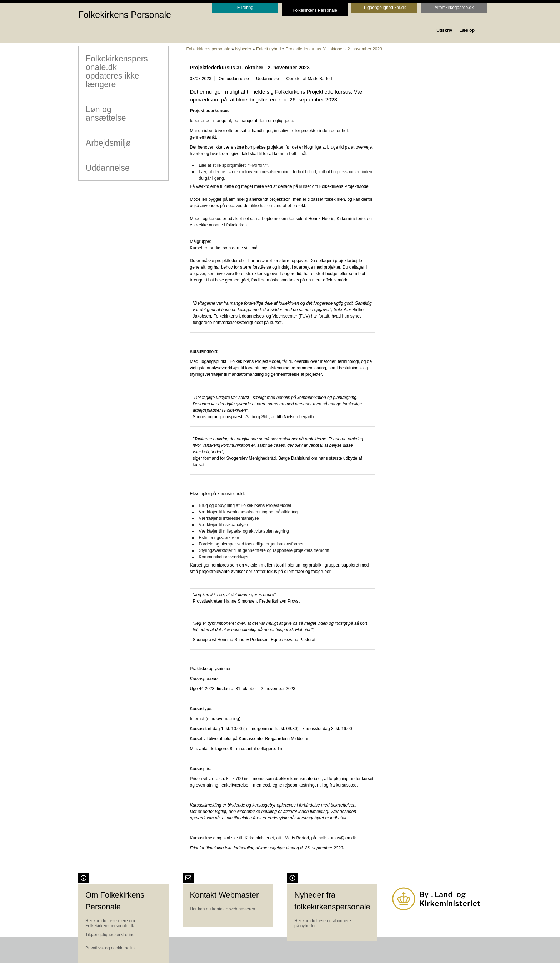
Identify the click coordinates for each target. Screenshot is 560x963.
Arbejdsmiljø (108, 143)
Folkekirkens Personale (125, 15)
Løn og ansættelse (106, 113)
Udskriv (444, 30)
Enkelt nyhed (268, 49)
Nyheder (243, 49)
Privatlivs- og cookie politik (111, 948)
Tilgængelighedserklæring (110, 935)
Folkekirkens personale (208, 49)
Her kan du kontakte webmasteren (223, 909)
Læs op (467, 30)
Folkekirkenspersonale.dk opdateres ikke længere (116, 71)
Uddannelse (107, 168)
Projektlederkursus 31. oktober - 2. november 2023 (334, 49)
